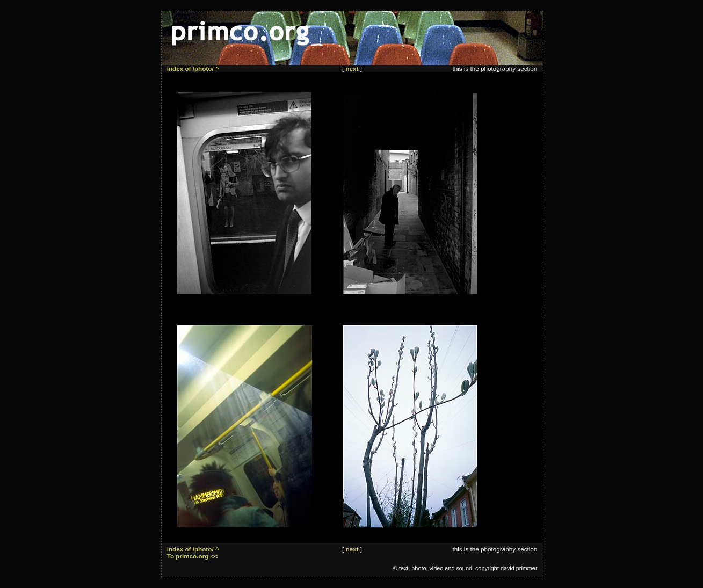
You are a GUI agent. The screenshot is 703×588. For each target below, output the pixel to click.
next (352, 68)
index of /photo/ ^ (193, 68)
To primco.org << (193, 556)
